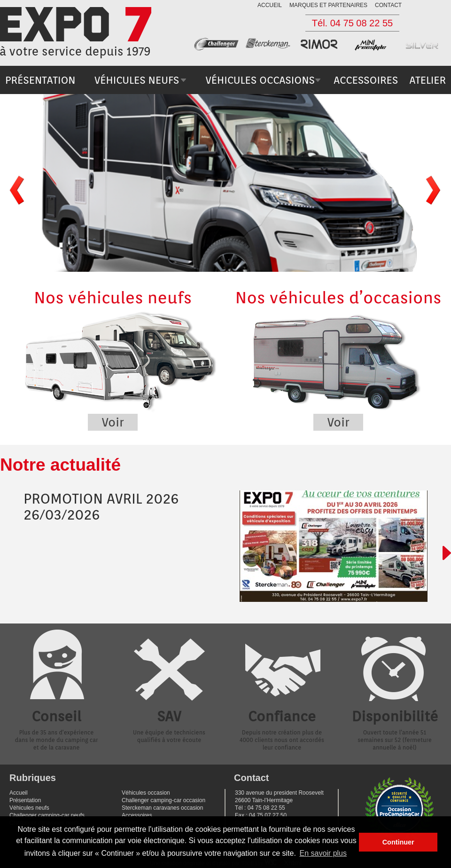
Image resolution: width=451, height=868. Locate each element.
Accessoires (137, 815)
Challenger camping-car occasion (163, 800)
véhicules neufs (137, 80)
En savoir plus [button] (323, 853)
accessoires (366, 80)
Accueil (19, 793)
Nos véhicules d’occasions (338, 359)
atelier (428, 80)
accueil (270, 5)
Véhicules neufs (29, 808)
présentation (40, 80)
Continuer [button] (398, 842)
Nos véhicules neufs (113, 359)
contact (388, 5)
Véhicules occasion (146, 793)
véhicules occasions (260, 80)
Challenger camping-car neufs (47, 815)
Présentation (25, 800)
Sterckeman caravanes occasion (162, 808)
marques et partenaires (328, 5)
